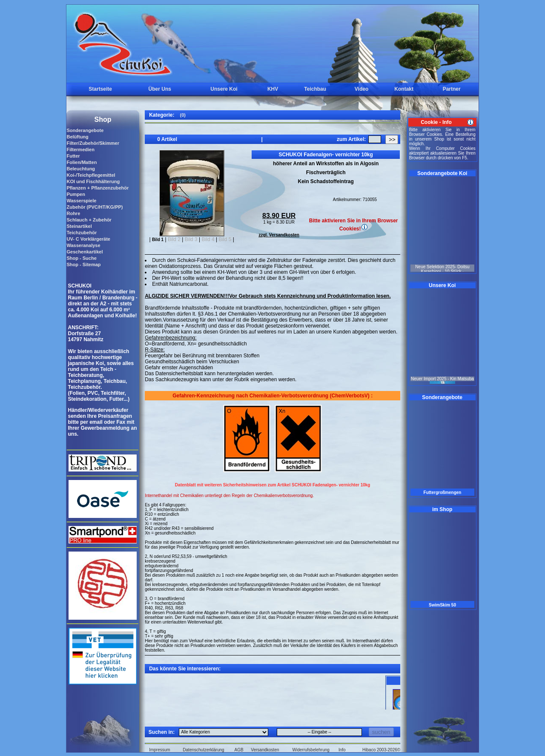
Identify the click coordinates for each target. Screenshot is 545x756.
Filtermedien (80, 149)
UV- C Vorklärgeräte (88, 239)
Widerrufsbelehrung (311, 750)
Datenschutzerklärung (203, 750)
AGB (239, 750)
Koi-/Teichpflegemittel (91, 175)
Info (342, 750)
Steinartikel (79, 226)
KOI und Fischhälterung (93, 181)
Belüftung (77, 137)
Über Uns (160, 89)
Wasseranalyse (83, 245)
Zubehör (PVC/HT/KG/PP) (95, 207)
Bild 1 (158, 240)
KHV (273, 89)
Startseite (100, 89)
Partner (452, 89)
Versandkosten (265, 750)
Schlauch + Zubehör (89, 220)
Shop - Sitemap (83, 264)
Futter (73, 156)
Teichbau (315, 89)
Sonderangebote (85, 130)
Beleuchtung (81, 169)
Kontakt (404, 89)
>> (392, 139)
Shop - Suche (81, 258)
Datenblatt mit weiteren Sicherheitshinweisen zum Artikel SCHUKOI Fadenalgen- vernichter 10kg (273, 485)
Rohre (73, 213)
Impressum (159, 750)
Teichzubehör (82, 233)
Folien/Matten (82, 162)
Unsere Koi (224, 89)
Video (361, 89)
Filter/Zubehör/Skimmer (93, 143)
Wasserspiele (81, 201)
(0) (182, 115)
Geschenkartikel (85, 252)
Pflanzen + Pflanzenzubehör (98, 188)
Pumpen (76, 194)
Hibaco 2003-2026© (381, 750)
